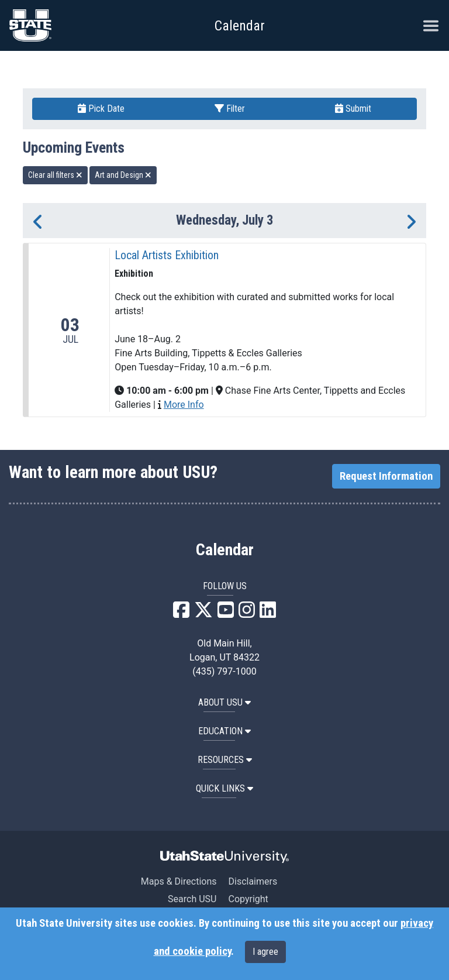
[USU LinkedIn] (268, 613)
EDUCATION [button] (224, 731)
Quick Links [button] (224, 788)
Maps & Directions (179, 881)
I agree (265, 952)
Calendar (225, 550)
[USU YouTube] (226, 613)
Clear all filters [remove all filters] (55, 175)
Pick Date (101, 109)
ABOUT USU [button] (224, 702)
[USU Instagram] (247, 613)
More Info (184, 405)
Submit (353, 109)
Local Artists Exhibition (167, 255)
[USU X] (203, 613)
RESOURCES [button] (225, 760)
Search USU (192, 899)
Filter (230, 109)
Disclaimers (253, 881)
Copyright (248, 899)
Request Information (386, 476)
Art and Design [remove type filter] (123, 175)
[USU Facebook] (181, 613)
